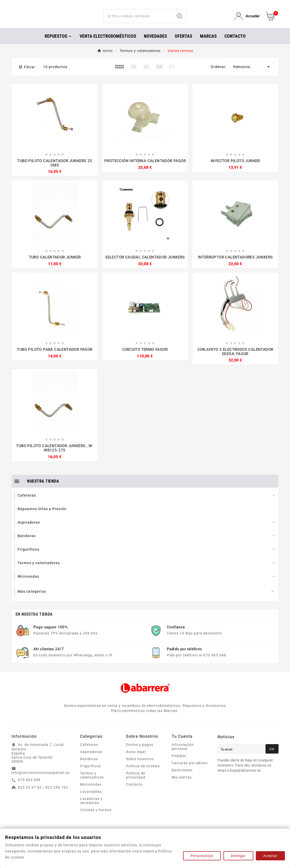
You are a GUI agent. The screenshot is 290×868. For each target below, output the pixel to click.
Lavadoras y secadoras (91, 808)
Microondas (91, 792)
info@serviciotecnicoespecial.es (41, 780)
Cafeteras (89, 752)
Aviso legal (136, 759)
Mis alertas (182, 784)
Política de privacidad (136, 782)
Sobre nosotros (140, 766)
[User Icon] (247, 20)
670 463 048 (29, 787)
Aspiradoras (91, 759)
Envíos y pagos (140, 752)
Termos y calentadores (92, 782)
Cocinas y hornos (96, 817)
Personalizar (202, 856)
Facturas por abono (190, 770)
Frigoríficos (91, 773)
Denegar (238, 856)
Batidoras (89, 766)
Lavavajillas (91, 799)
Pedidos (179, 763)
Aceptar (270, 856)
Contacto (134, 792)
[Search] (180, 20)
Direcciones (182, 777)
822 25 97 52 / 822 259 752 (43, 795)
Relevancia (252, 74)
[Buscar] (138, 20)
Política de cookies (143, 773)
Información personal (183, 754)
